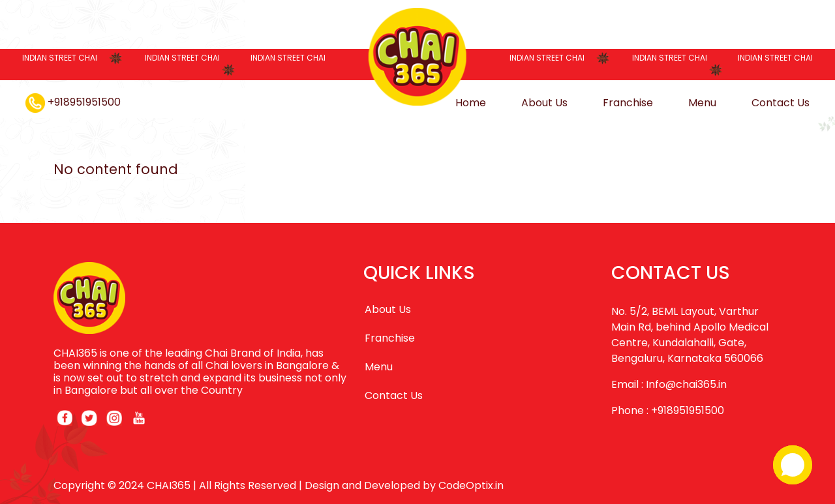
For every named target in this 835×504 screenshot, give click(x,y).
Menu (702, 103)
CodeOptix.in (471, 485)
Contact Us (781, 103)
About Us (544, 103)
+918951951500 (73, 102)
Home (471, 103)
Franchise (628, 103)
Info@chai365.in (686, 384)
